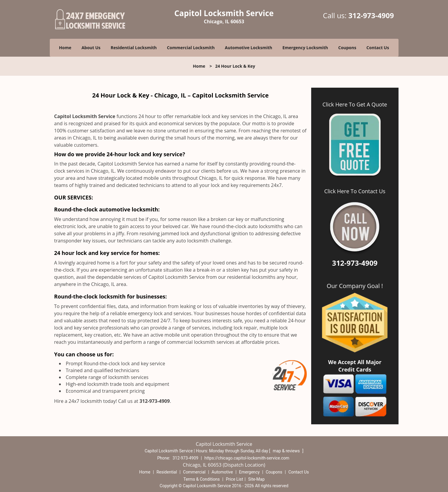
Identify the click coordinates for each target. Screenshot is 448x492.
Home (65, 48)
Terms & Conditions (201, 479)
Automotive (222, 472)
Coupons (347, 48)
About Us (91, 48)
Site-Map (256, 479)
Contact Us (378, 48)
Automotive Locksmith (248, 48)
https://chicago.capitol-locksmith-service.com (247, 458)
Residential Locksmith (134, 48)
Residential (167, 472)
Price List (235, 479)
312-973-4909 (371, 15)
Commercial (194, 472)
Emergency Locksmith (305, 48)
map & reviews (287, 451)
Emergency (249, 472)
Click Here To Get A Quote (355, 104)
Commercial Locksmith (191, 48)
